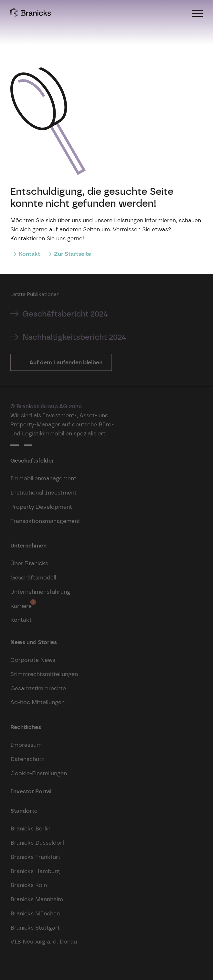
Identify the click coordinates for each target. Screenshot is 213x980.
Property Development (41, 507)
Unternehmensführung (40, 592)
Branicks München (35, 913)
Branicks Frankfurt (35, 857)
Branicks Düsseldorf (37, 843)
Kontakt (29, 254)
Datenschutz (27, 759)
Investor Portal (31, 791)
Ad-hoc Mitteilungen (37, 702)
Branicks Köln (29, 885)
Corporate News (33, 660)
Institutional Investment (43, 492)
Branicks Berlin (30, 828)
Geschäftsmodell (33, 577)
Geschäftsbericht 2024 (65, 314)
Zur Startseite (73, 254)
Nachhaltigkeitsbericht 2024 (74, 337)
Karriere (21, 604)
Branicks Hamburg (35, 871)
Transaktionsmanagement (45, 521)
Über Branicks (29, 563)
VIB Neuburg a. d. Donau (44, 941)
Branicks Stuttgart (35, 928)
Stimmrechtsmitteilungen (44, 674)
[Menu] (197, 13)
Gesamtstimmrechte (38, 688)
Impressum (26, 745)
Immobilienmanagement (43, 478)
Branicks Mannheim (37, 899)
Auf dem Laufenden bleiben (65, 362)
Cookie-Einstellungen (39, 773)
